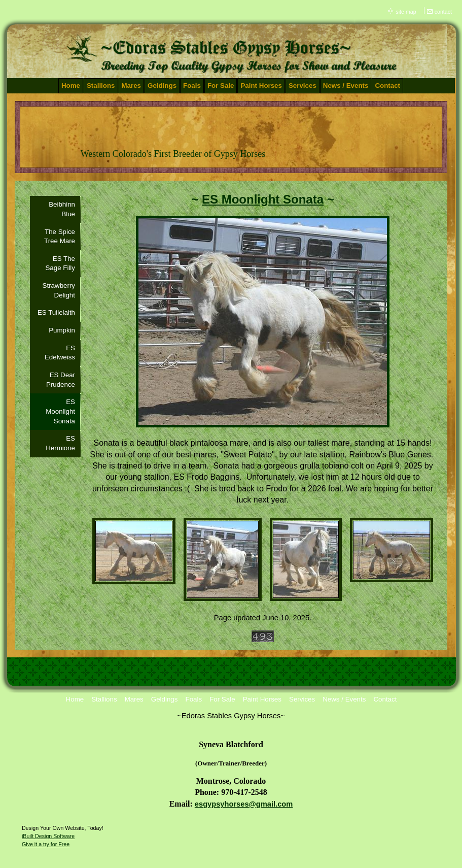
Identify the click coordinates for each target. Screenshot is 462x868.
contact (443, 12)
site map (406, 12)
